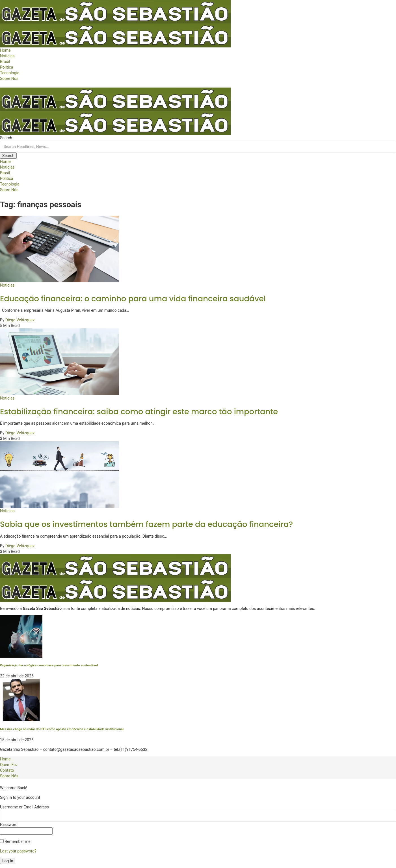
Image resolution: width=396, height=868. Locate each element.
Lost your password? (18, 851)
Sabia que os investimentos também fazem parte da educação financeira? (146, 524)
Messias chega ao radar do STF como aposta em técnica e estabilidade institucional (62, 729)
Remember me (15, 841)
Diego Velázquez (20, 320)
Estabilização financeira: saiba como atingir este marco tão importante (139, 412)
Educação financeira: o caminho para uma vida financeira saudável (133, 299)
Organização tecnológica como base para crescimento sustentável (49, 665)
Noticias (7, 285)
